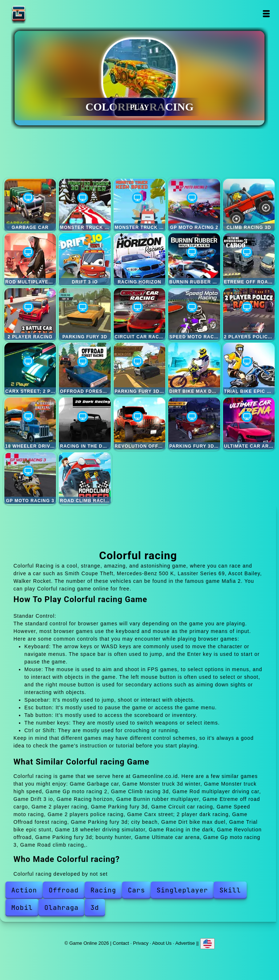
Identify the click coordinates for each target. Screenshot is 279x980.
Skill (230, 890)
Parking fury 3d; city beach (140, 369)
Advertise (185, 943)
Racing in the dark (85, 424)
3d (95, 908)
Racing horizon (140, 259)
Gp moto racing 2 (194, 205)
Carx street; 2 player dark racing (30, 369)
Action (24, 890)
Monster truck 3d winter (85, 205)
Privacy (141, 943)
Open (266, 14)
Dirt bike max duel (194, 369)
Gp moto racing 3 (30, 478)
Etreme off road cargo (249, 259)
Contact (121, 943)
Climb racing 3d (249, 205)
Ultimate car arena (249, 424)
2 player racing (30, 314)
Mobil (22, 908)
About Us (162, 943)
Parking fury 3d (85, 314)
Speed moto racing (194, 314)
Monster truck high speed (140, 205)
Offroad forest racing (85, 369)
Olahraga (61, 908)
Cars (136, 890)
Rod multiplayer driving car (30, 259)
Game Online (41, 14)
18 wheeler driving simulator (30, 424)
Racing (103, 890)
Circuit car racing (140, 314)
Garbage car (30, 205)
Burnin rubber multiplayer (194, 259)
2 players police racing (249, 314)
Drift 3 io (85, 259)
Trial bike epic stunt (249, 369)
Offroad (64, 890)
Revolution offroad (140, 424)
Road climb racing (85, 478)
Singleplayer (182, 890)
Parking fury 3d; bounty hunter (194, 424)
